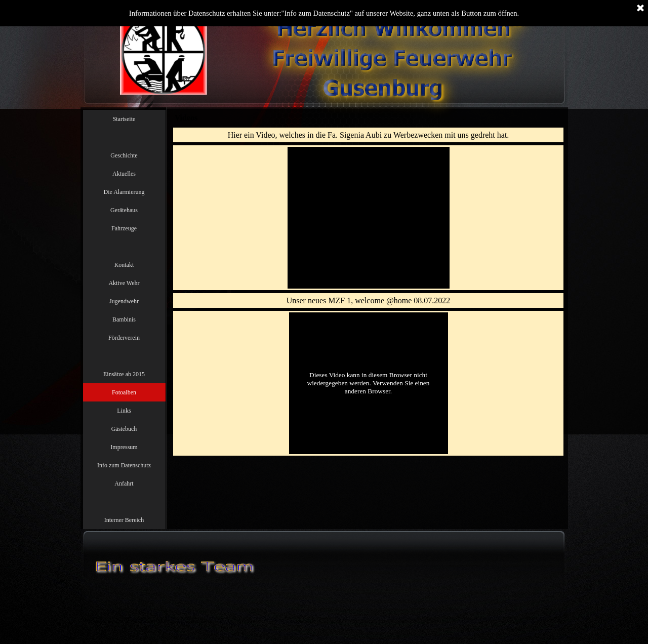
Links (124, 411)
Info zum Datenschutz (124, 465)
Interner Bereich (124, 520)
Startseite (124, 119)
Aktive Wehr (124, 283)
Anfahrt (124, 484)
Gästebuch (124, 429)
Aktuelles (124, 174)
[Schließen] (640, 9)
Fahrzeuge (124, 228)
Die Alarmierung (124, 192)
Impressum (124, 447)
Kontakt (124, 265)
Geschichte (124, 155)
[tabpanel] (369, 135)
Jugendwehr (124, 301)
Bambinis (124, 319)
